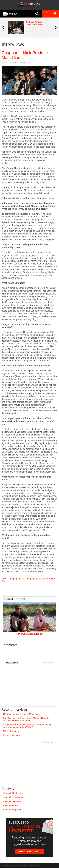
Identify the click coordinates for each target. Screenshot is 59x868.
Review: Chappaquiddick (30, 634)
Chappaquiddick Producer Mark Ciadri (22, 714)
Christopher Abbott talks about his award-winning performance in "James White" (27, 726)
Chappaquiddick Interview (37, 579)
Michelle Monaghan (13, 735)
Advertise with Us (12, 663)
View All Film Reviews (14, 793)
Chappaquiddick (16, 579)
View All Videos (11, 805)
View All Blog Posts (13, 810)
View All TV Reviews (13, 797)
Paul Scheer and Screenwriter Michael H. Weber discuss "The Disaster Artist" (27, 719)
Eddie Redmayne (12, 731)
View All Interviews (12, 801)
